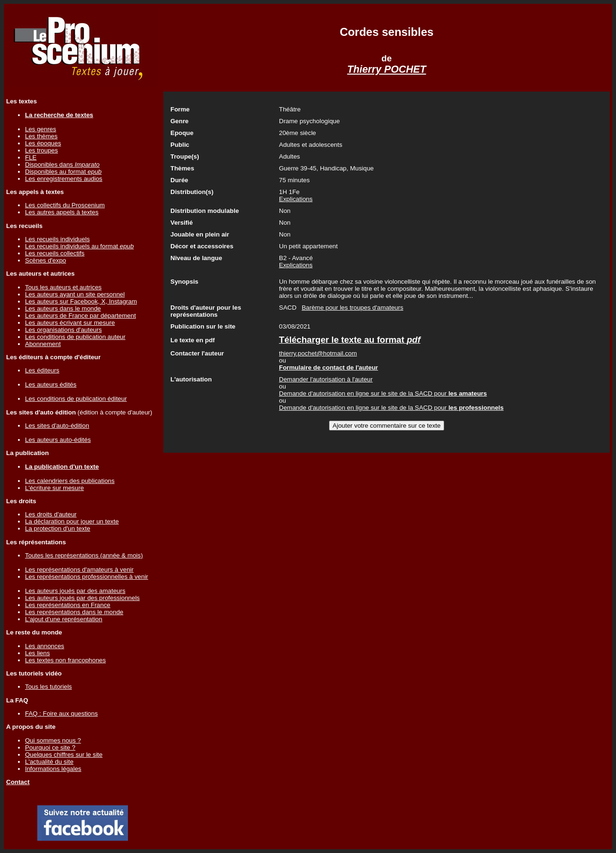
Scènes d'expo (46, 260)
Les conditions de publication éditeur (76, 399)
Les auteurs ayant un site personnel (75, 294)
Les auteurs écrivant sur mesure (70, 323)
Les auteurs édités (51, 384)
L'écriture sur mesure (55, 488)
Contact (18, 782)
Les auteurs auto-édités (58, 440)
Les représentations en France (68, 605)
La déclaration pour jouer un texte (72, 521)
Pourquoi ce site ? (50, 747)
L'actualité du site (49, 762)
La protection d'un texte (58, 528)
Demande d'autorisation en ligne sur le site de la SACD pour (383, 393)
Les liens (38, 653)
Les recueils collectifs (55, 253)
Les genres (41, 129)
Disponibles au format (63, 172)
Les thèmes (41, 136)
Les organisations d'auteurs (63, 330)
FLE (31, 157)
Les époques (43, 143)
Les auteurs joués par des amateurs (75, 591)
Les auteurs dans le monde (63, 308)
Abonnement (43, 344)
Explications (296, 199)
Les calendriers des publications (70, 481)
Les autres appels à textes (62, 212)
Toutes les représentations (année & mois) (84, 555)
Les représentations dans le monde (74, 612)
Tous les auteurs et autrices (63, 287)
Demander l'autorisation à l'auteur (326, 379)
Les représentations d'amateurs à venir (79, 570)
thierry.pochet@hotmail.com (318, 353)
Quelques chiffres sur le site (64, 755)
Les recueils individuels (57, 239)
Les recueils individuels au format (79, 246)
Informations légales (53, 769)
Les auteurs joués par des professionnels (82, 598)
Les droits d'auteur (51, 514)
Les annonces (45, 646)
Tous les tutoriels (48, 687)
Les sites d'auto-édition (57, 426)
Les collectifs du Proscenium (65, 205)
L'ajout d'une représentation (64, 619)
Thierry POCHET (386, 69)
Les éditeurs (42, 370)
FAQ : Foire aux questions (61, 714)
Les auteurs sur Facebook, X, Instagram (81, 301)
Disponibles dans (62, 165)
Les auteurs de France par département (80, 316)
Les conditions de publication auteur (75, 337)
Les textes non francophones (65, 660)
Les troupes (42, 150)
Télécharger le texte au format (350, 340)
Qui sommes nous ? (53, 740)
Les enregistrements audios (64, 179)
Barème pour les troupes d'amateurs (352, 308)
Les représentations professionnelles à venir (87, 577)
